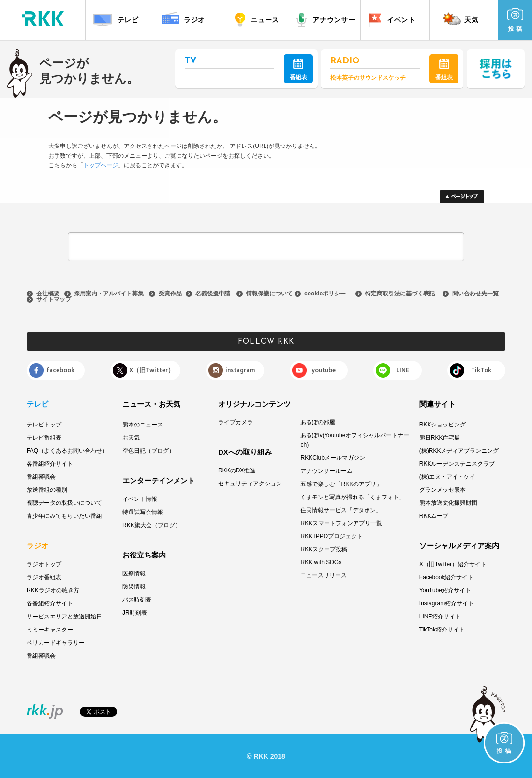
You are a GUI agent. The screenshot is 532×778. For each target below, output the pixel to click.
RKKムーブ (434, 516)
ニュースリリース (324, 575)
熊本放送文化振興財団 (448, 503)
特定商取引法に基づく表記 (400, 294)
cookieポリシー (325, 294)
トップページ (101, 165)
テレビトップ (44, 425)
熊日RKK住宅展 (440, 438)
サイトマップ (54, 299)
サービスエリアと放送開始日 (64, 617)
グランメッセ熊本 (443, 490)
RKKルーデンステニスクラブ (457, 464)
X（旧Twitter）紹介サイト (453, 564)
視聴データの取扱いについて (64, 503)
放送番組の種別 (47, 490)
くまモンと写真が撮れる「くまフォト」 (353, 497)
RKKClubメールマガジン (332, 458)
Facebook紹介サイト (447, 577)
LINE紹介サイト (440, 617)
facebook (60, 370)
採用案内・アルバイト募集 (109, 294)
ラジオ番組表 (44, 577)
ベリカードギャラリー (56, 643)
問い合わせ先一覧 (475, 294)
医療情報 (134, 573)
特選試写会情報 (143, 512)
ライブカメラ (236, 422)
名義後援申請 (213, 294)
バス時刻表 (137, 600)
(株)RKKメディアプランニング (459, 451)
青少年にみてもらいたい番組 (64, 516)
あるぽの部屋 (318, 422)
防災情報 (134, 587)
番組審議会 (41, 477)
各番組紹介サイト (50, 464)
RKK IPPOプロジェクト (332, 536)
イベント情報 (140, 499)
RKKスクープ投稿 (324, 549)
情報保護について (269, 294)
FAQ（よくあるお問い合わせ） (67, 451)
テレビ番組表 (44, 438)
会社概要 (48, 294)
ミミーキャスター (50, 630)
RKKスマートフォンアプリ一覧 (341, 523)
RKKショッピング (443, 425)
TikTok (481, 370)
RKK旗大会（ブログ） (152, 525)
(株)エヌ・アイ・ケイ (447, 477)
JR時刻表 (135, 613)
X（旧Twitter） (152, 370)
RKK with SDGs (321, 562)
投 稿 (515, 20)
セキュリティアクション (250, 484)
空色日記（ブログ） (148, 451)
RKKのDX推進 (237, 470)
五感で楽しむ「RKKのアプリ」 (341, 484)
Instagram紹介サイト (447, 603)
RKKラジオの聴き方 (53, 590)
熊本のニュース (143, 425)
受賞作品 (170, 294)
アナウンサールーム (326, 471)
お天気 (131, 438)
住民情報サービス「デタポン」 (341, 510)
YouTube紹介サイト (445, 590)
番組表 (298, 70)
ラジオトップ (44, 564)
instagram (240, 370)
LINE (403, 370)
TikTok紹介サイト (442, 630)
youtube (324, 370)
